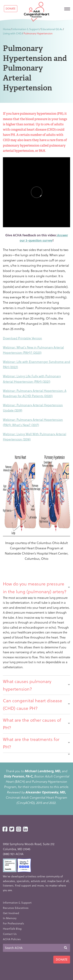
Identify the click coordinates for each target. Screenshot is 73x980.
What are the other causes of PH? (36, 724)
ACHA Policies (12, 939)
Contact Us (10, 934)
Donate (11, 8)
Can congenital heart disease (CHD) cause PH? (36, 704)
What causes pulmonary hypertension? (36, 685)
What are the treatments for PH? (36, 743)
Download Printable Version (22, 338)
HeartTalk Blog (12, 929)
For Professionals (13, 923)
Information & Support (26, 29)
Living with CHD (12, 33)
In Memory (10, 918)
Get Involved (11, 913)
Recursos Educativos (16, 908)
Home (7, 29)
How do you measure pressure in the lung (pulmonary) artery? (36, 587)
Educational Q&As (52, 29)
